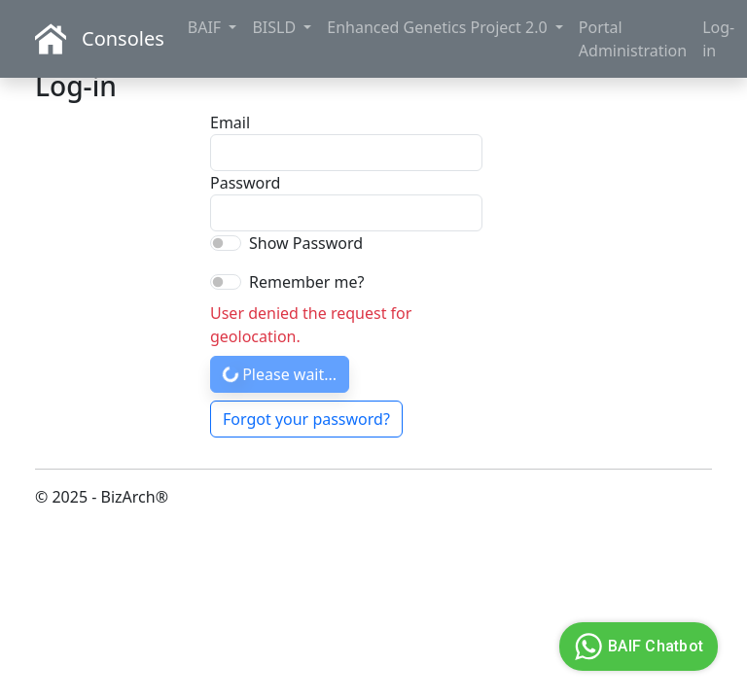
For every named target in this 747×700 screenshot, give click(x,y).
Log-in (718, 39)
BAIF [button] (207, 27)
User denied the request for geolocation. (311, 325)
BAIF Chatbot (636, 647)
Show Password (306, 243)
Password (237, 183)
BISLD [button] (276, 27)
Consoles (123, 38)
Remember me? (306, 282)
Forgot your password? (306, 419)
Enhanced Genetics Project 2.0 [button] (439, 27)
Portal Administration (633, 39)
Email (230, 122)
